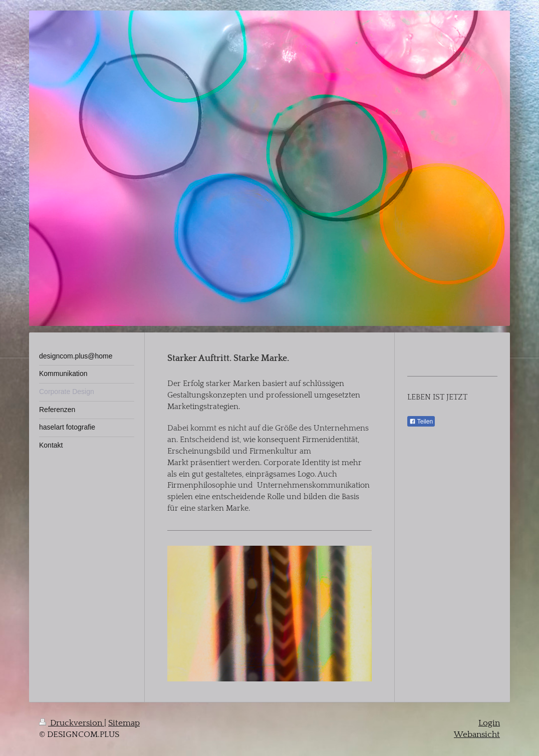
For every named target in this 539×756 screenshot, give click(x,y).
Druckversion (72, 723)
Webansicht (477, 734)
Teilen (421, 422)
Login (489, 723)
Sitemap (124, 723)
